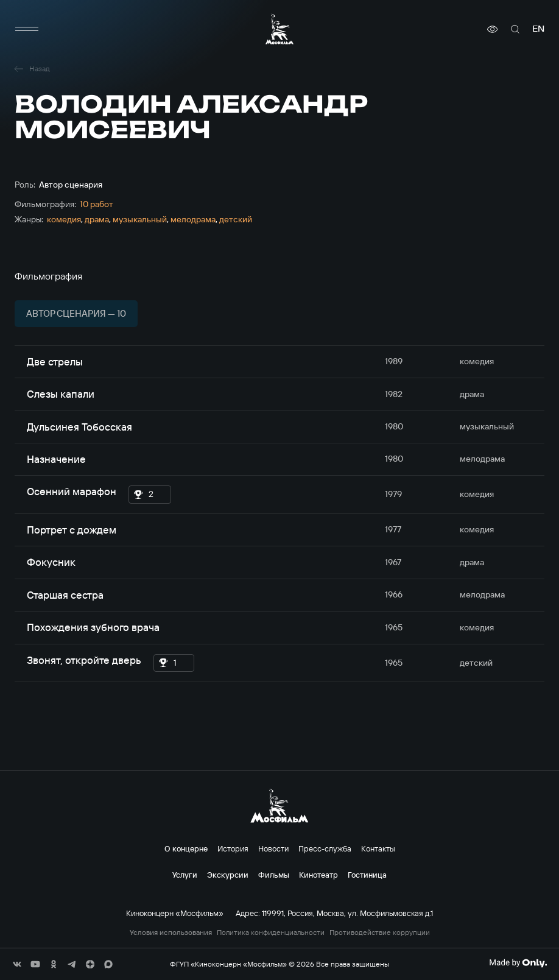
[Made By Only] (518, 963)
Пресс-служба (325, 848)
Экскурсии (228, 875)
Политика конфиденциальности (271, 932)
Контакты (378, 848)
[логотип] (279, 29)
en (538, 29)
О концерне (186, 848)
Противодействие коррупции (380, 932)
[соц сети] (17, 964)
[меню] (27, 29)
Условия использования (171, 932)
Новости (273, 848)
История (233, 848)
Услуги (185, 875)
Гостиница (367, 875)
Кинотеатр (318, 875)
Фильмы (274, 875)
